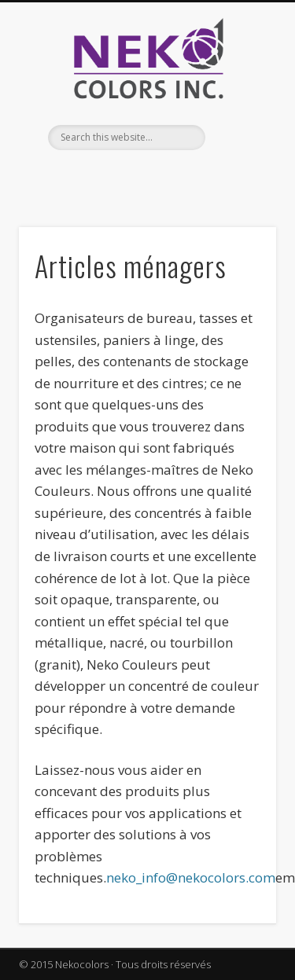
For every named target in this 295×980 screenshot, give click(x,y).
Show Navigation (238, 141)
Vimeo (194, 177)
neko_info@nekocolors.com (191, 877)
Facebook (129, 177)
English (97, 177)
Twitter (161, 177)
